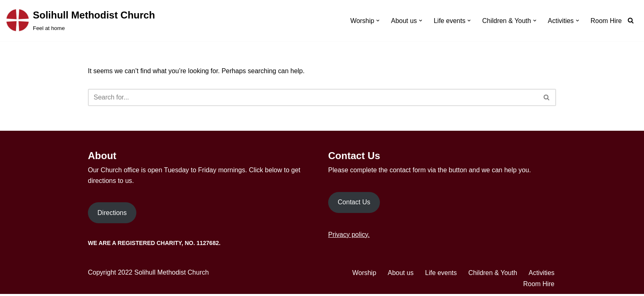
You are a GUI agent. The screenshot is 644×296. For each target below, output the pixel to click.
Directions (112, 215)
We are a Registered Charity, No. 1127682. (154, 245)
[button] (377, 21)
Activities (542, 275)
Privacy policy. (349, 236)
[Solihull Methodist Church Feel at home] (80, 21)
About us (400, 275)
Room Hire (606, 21)
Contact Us (354, 204)
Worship (364, 275)
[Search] (631, 20)
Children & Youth (493, 275)
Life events (440, 275)
